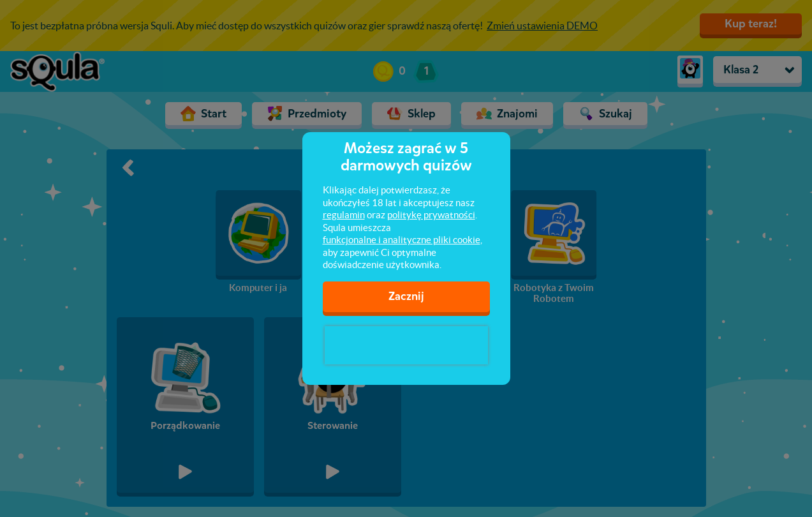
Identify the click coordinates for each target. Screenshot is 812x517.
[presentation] (406, 345)
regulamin (344, 215)
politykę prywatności (431, 215)
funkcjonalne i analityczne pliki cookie (402, 240)
